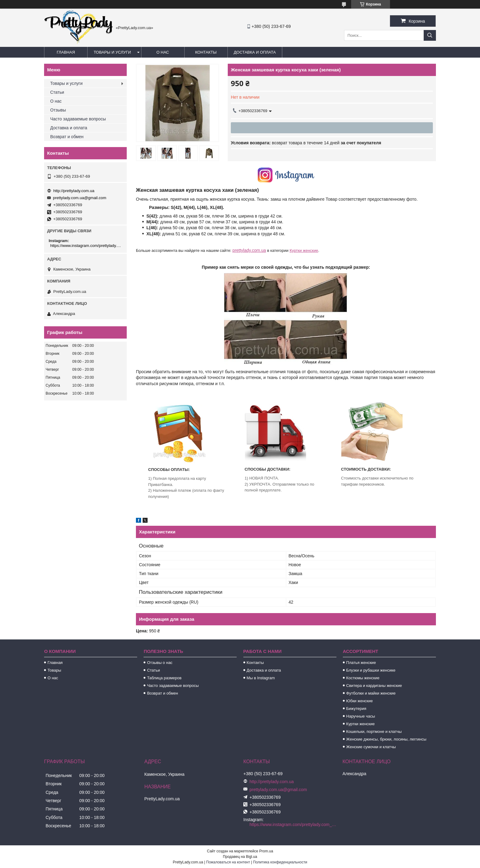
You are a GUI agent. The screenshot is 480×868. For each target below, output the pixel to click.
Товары (54, 670)
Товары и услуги (112, 52)
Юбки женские (360, 701)
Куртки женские (304, 250)
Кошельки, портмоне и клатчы (374, 732)
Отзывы (58, 110)
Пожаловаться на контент (228, 862)
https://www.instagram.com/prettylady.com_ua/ (86, 246)
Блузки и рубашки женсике (371, 670)
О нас (163, 52)
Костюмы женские (363, 678)
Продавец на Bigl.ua (240, 857)
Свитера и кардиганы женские (374, 686)
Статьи (57, 92)
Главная (66, 52)
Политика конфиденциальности (280, 862)
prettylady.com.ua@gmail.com (80, 198)
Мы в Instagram (261, 678)
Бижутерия (356, 709)
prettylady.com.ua (249, 250)
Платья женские (361, 663)
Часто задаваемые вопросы (78, 119)
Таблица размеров (164, 678)
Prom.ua (266, 851)
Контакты (206, 52)
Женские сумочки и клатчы (371, 747)
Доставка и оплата (255, 52)
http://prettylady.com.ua (74, 191)
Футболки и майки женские (371, 693)
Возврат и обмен (67, 137)
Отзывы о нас (160, 663)
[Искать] (430, 35)
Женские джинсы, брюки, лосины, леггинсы (386, 739)
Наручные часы (361, 716)
